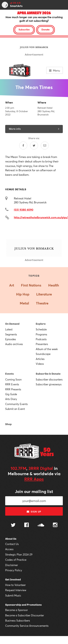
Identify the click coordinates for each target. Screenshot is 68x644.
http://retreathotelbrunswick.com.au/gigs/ (41, 217)
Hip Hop (23, 294)
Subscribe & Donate (48, 374)
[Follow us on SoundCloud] (41, 525)
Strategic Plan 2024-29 (19, 554)
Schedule (41, 329)
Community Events (16, 404)
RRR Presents (13, 389)
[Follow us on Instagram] (55, 525)
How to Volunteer (15, 585)
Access (9, 549)
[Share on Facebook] (23, 145)
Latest (9, 329)
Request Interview (16, 590)
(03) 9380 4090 (24, 210)
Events (9, 374)
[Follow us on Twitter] (13, 525)
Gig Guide (11, 394)
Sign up (34, 512)
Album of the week (47, 349)
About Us (11, 539)
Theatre (42, 303)
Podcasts (41, 339)
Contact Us (12, 544)
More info (34, 129)
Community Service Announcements (27, 626)
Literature (44, 294)
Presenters (42, 344)
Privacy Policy (14, 570)
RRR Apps (34, 479)
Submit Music (13, 595)
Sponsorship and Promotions (23, 605)
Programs (41, 334)
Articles (40, 359)
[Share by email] (45, 145)
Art (12, 285)
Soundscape (43, 354)
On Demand (12, 324)
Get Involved (13, 580)
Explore (41, 324)
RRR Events (12, 384)
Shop (8, 424)
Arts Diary (11, 399)
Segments (11, 334)
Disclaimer (12, 565)
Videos (40, 364)
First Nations (31, 285)
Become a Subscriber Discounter (25, 615)
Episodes (11, 339)
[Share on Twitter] (34, 145)
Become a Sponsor (16, 610)
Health (54, 285)
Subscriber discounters (49, 379)
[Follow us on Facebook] (27, 525)
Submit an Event (15, 409)
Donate (46, 29)
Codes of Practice (16, 560)
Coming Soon (13, 379)
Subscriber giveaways (49, 384)
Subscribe (24, 29)
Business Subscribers (18, 621)
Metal (24, 303)
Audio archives (14, 344)
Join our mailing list (34, 491)
